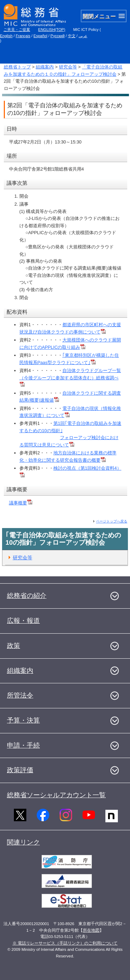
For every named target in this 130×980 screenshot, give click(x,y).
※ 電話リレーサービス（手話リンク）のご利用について (65, 943)
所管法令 (20, 695)
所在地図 (91, 930)
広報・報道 (23, 621)
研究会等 (68, 67)
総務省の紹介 (27, 596)
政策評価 (20, 770)
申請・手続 (23, 745)
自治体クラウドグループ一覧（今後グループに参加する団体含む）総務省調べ (70, 377)
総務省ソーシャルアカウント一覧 (56, 795)
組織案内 (45, 67)
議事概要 (21, 503)
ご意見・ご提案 (17, 30)
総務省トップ (17, 67)
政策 (14, 646)
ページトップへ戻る (112, 521)
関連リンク (23, 842)
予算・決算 (23, 720)
